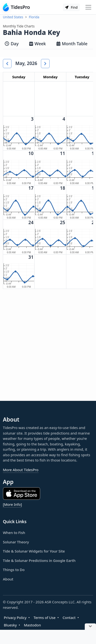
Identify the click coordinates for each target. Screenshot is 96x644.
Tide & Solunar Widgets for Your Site (34, 551)
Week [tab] (38, 44)
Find (71, 7)
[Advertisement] (48, 349)
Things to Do (14, 570)
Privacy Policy (15, 618)
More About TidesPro (21, 470)
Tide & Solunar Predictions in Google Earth (39, 560)
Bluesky (10, 625)
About (8, 579)
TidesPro (16, 7)
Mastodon (32, 625)
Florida (34, 17)
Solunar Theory (16, 542)
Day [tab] (12, 44)
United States (13, 17)
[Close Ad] (90, 627)
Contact (69, 618)
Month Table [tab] (72, 44)
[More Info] (12, 504)
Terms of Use (45, 618)
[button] (7, 64)
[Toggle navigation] (88, 7)
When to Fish (14, 533)
